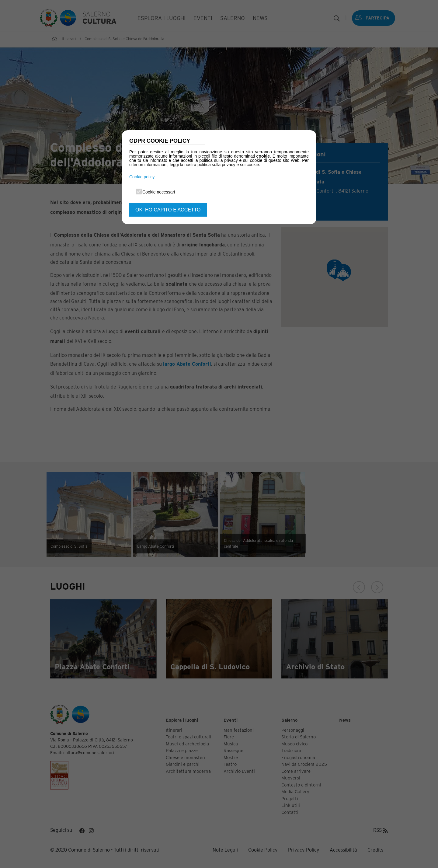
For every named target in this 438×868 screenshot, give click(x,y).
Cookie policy (142, 177)
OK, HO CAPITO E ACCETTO (168, 210)
